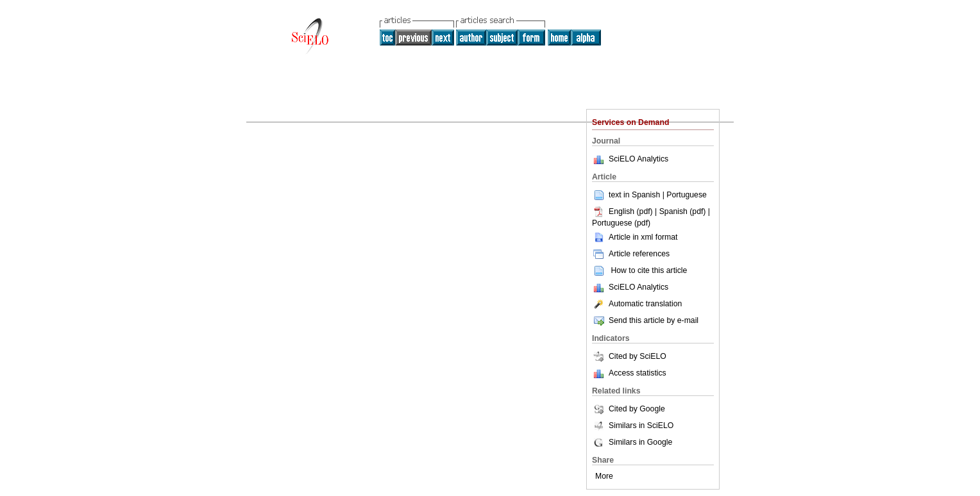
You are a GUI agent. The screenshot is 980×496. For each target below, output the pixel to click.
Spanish (646, 195)
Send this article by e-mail (645, 320)
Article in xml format (635, 237)
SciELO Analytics (638, 159)
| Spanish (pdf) (681, 211)
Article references (631, 254)
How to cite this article (649, 270)
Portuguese (687, 195)
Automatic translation (637, 304)
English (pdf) (623, 211)
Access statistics (638, 373)
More (604, 476)
